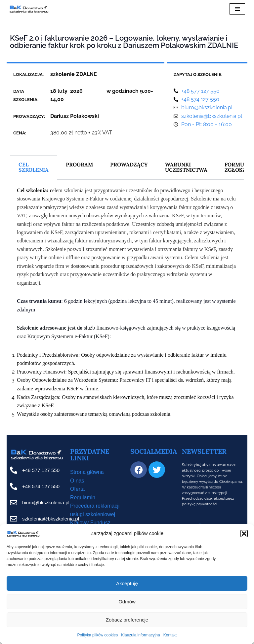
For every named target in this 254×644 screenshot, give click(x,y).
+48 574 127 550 (41, 487)
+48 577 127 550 (41, 471)
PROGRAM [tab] (80, 165)
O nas (77, 481)
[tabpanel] (127, 303)
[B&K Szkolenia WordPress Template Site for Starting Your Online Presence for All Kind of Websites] (29, 9)
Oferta (77, 490)
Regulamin (83, 498)
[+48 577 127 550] (14, 471)
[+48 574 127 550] (14, 487)
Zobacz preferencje (127, 620)
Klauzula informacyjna (140, 635)
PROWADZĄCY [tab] (129, 165)
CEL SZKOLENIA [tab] (34, 167)
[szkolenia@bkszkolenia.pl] (14, 519)
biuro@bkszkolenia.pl (46, 503)
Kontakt (170, 635)
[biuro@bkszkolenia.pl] (14, 503)
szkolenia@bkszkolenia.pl (51, 519)
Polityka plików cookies (98, 635)
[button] (244, 533)
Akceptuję (127, 583)
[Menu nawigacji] (237, 9)
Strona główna (87, 473)
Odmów (127, 602)
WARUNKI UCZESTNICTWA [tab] (187, 167)
